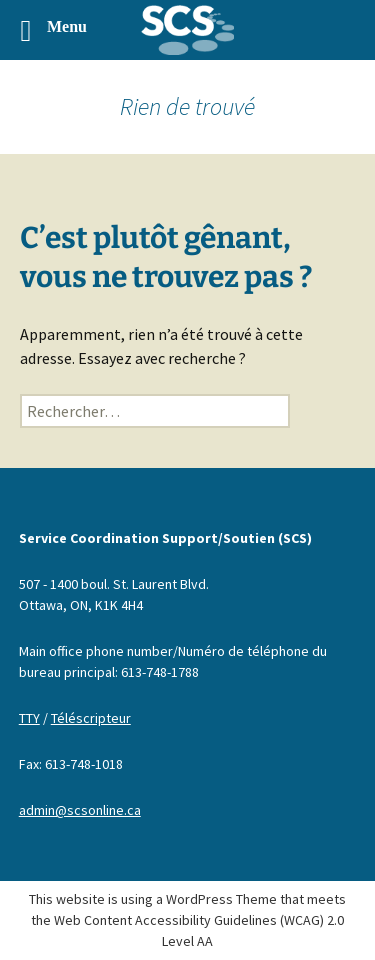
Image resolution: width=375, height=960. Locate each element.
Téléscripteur (91, 718)
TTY (29, 718)
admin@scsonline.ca (80, 810)
